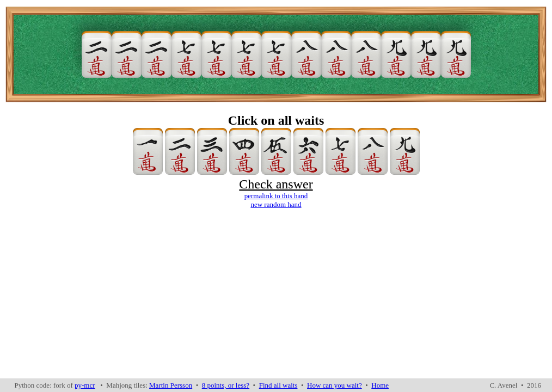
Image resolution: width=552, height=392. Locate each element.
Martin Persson (171, 385)
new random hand (276, 204)
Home (380, 385)
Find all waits (278, 385)
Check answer (276, 184)
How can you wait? (335, 385)
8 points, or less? (226, 385)
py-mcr (85, 385)
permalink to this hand (276, 196)
